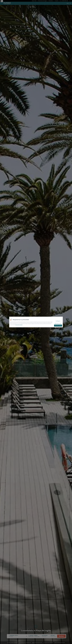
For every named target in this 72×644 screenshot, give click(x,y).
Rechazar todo (58, 323)
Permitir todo (58, 326)
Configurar (58, 321)
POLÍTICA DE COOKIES (19, 325)
